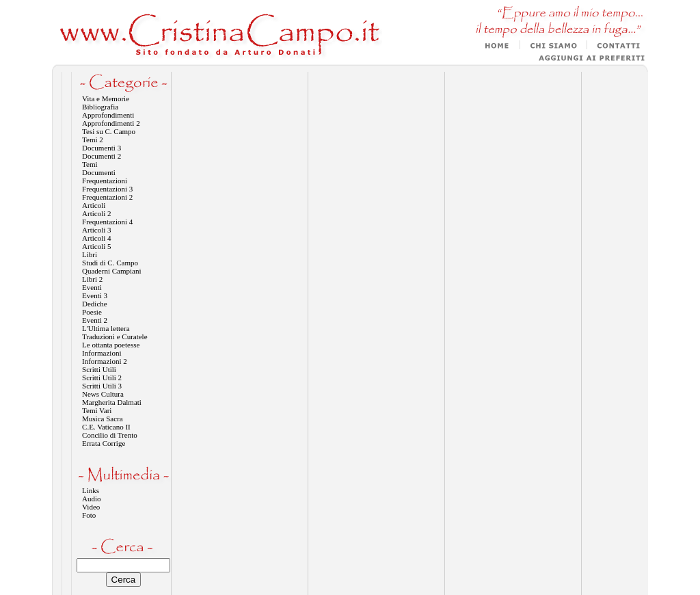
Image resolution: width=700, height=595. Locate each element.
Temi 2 (93, 140)
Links (91, 490)
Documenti (99, 172)
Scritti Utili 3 (102, 386)
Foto (89, 515)
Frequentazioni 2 (107, 197)
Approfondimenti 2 (111, 123)
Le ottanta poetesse (111, 345)
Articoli (94, 205)
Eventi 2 (95, 320)
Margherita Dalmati (112, 402)
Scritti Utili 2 (102, 378)
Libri (90, 254)
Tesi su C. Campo (109, 131)
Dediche (95, 304)
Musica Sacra (103, 419)
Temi (90, 164)
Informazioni (102, 353)
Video (91, 507)
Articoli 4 (96, 238)
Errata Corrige (104, 443)
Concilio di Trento (110, 435)
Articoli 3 (96, 230)
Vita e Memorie (106, 98)
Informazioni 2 (105, 361)
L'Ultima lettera (106, 328)
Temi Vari (97, 410)
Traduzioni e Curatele (115, 336)
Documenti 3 (102, 148)
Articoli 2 (96, 213)
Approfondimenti (108, 115)
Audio (92, 499)
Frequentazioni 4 (107, 222)
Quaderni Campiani (111, 271)
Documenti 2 (102, 156)
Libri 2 (92, 279)
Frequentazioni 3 (107, 189)
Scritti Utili (99, 369)
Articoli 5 (96, 246)
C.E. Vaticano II (106, 427)
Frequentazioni (105, 181)
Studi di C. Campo (110, 263)
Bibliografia (100, 107)
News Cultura (103, 394)
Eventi (92, 287)
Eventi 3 (95, 295)
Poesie (92, 312)
